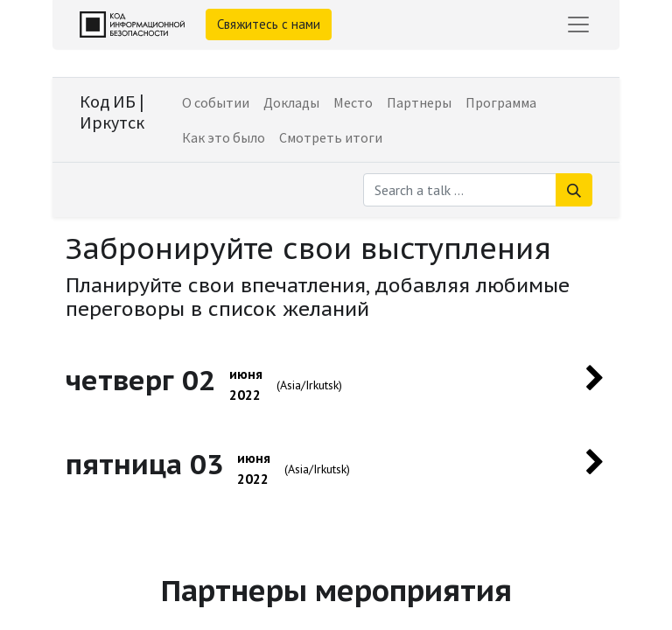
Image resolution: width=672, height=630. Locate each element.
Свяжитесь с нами (269, 24)
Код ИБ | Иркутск (112, 112)
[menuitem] (216, 102)
